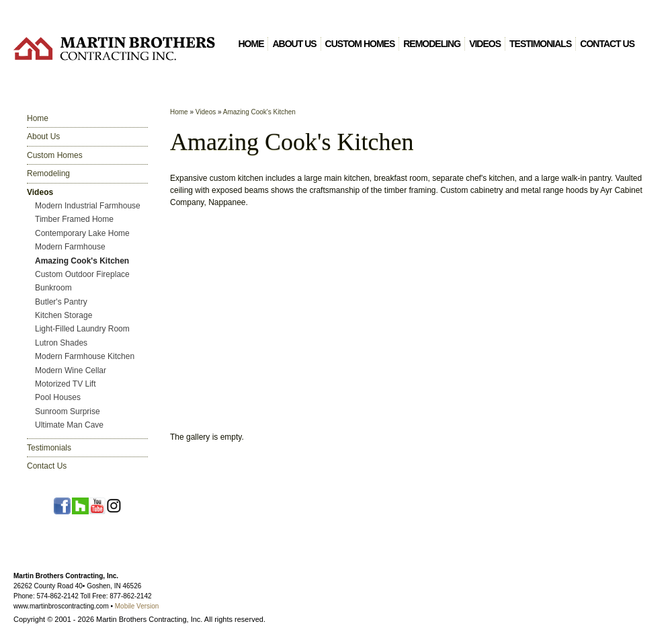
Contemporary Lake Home (82, 233)
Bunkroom (53, 288)
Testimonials (540, 44)
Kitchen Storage (64, 315)
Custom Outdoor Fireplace (82, 274)
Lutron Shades (61, 343)
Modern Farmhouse (70, 247)
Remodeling (432, 44)
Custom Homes (360, 44)
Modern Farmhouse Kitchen (85, 356)
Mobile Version (137, 606)
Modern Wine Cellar (71, 370)
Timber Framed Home (74, 219)
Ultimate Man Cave (69, 425)
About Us (294, 44)
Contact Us (607, 44)
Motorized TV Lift (65, 384)
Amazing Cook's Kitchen (82, 261)
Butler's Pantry (61, 302)
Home (251, 44)
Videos (485, 44)
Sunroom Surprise (68, 411)
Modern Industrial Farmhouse (88, 206)
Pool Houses (58, 397)
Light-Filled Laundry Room (82, 329)
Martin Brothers (114, 48)
